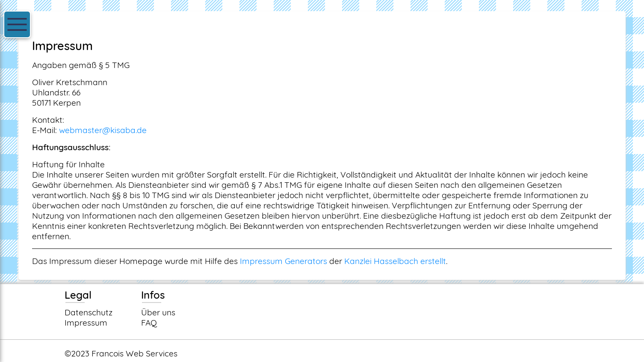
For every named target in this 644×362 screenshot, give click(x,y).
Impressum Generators (284, 261)
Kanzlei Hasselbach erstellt (395, 261)
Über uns (158, 312)
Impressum (86, 323)
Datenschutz (89, 312)
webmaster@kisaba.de (103, 130)
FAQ (149, 323)
